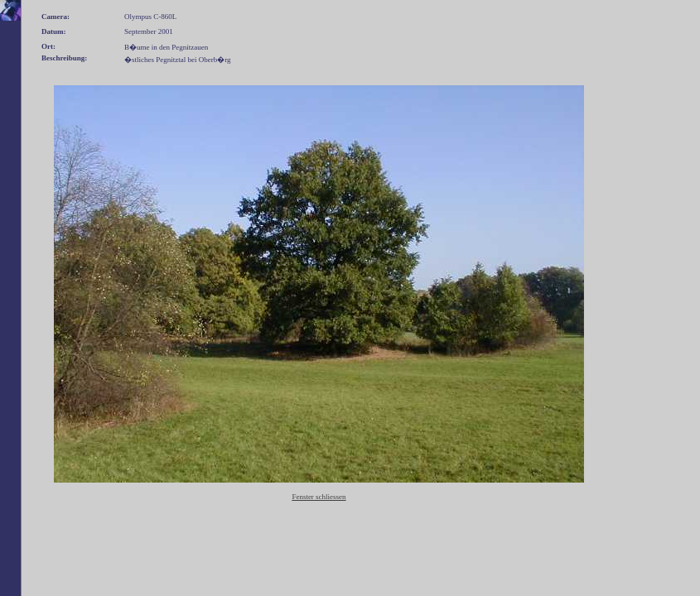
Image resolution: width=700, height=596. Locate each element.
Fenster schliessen (319, 497)
